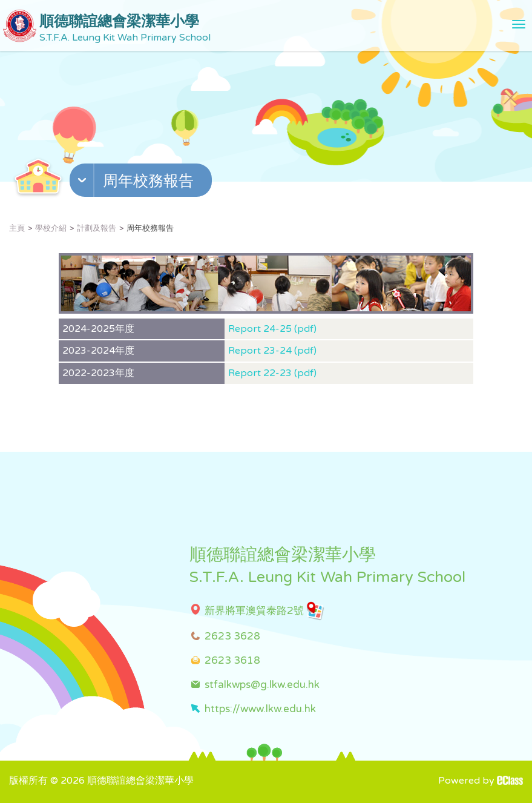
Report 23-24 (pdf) (272, 351)
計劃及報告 (97, 228)
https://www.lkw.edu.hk (260, 709)
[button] (142, 183)
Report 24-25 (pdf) (272, 329)
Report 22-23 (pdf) (272, 373)
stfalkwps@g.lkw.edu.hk (262, 685)
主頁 (17, 228)
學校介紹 (51, 228)
